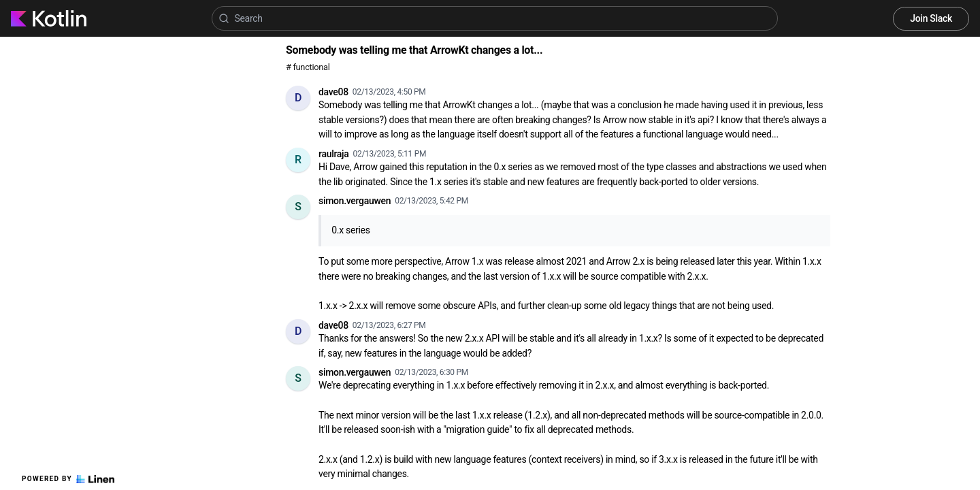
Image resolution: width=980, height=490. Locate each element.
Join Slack (931, 18)
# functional (308, 67)
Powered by (68, 479)
